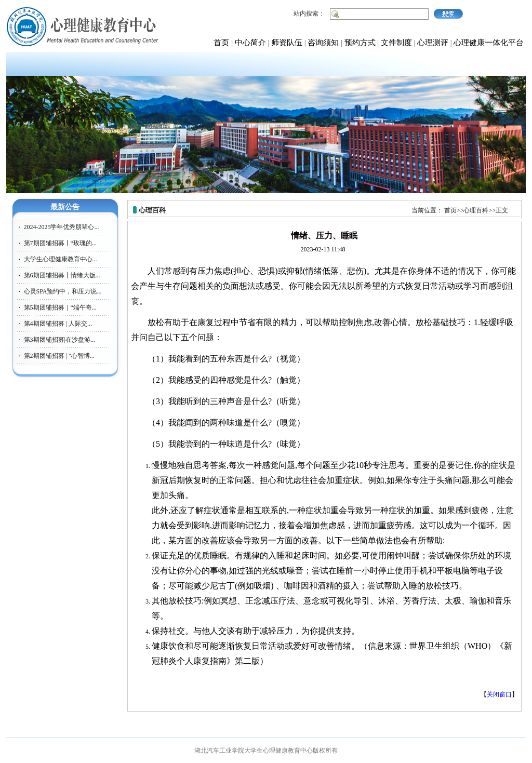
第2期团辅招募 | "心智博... (59, 356)
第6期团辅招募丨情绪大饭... (62, 275)
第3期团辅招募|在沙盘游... (59, 340)
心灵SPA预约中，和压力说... (63, 291)
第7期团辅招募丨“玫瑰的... (60, 243)
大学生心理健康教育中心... (61, 259)
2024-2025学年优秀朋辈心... (62, 227)
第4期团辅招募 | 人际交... (58, 324)
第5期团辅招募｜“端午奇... (60, 307)
